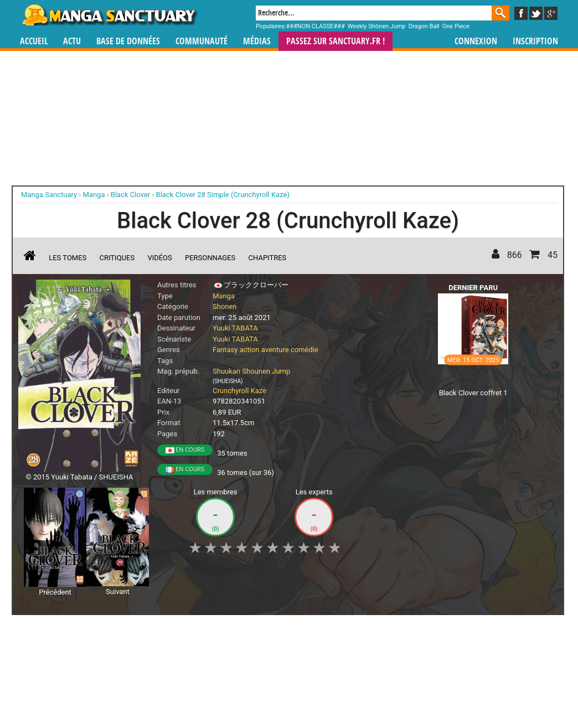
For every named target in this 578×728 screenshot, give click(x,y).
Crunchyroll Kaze (239, 391)
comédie (305, 350)
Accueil (34, 41)
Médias (257, 41)
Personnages (210, 258)
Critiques (117, 258)
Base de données (128, 41)
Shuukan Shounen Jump (251, 371)
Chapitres (268, 258)
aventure (275, 350)
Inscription (535, 41)
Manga (109, 15)
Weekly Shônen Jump (377, 26)
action (250, 350)
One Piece (456, 26)
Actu (72, 41)
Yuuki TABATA (235, 328)
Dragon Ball (424, 26)
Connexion (476, 41)
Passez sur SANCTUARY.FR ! (336, 41)
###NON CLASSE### (316, 26)
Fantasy (225, 350)
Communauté (202, 41)
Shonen (225, 306)
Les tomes (68, 258)
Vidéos (159, 258)
